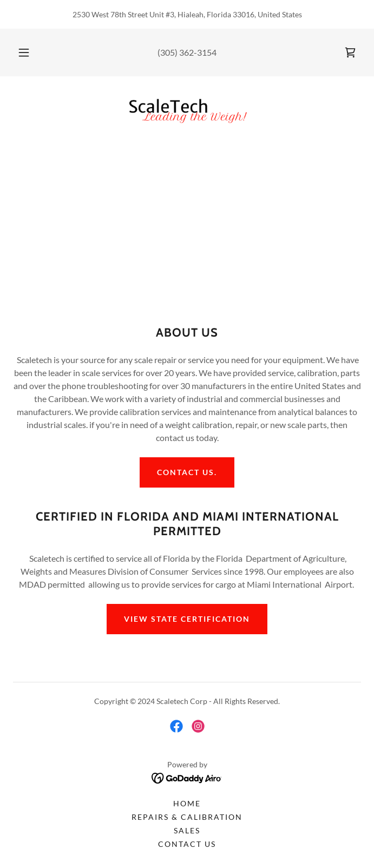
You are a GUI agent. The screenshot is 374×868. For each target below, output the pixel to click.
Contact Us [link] (187, 844)
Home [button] (187, 803)
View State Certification (187, 619)
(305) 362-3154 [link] (187, 52)
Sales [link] (187, 830)
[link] (350, 52)
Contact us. (187, 472)
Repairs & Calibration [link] (187, 817)
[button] (29, 52)
